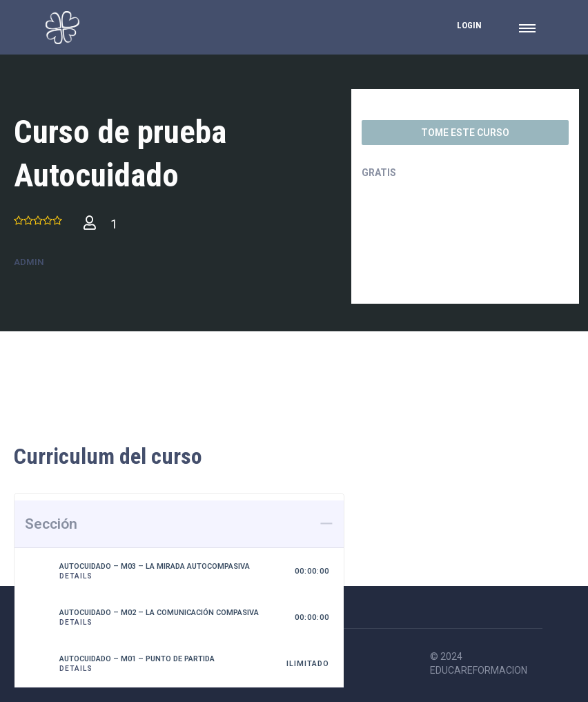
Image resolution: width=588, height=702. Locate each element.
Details (76, 576)
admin (29, 262)
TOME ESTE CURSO (465, 133)
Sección (51, 524)
